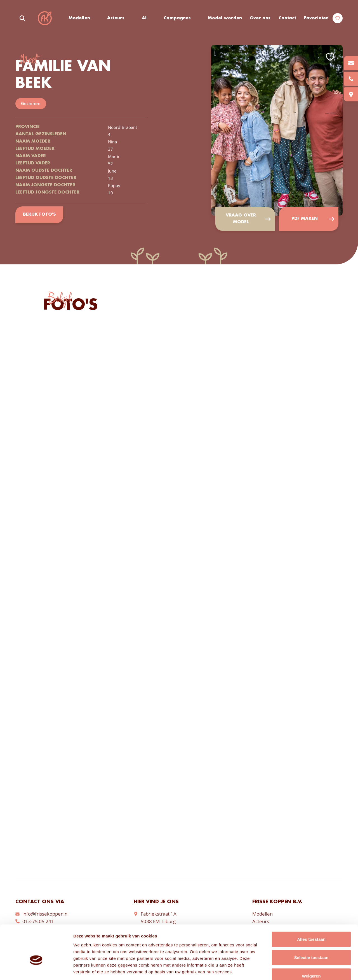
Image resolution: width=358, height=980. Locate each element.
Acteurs (116, 18)
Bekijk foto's (39, 215)
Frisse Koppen (45, 18)
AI (144, 18)
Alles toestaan (311, 906)
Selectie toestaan (311, 925)
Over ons (260, 18)
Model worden (225, 18)
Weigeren (311, 943)
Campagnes (177, 18)
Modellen (79, 18)
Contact (287, 18)
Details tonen (302, 969)
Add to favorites (330, 57)
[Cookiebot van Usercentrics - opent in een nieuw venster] (36, 969)
